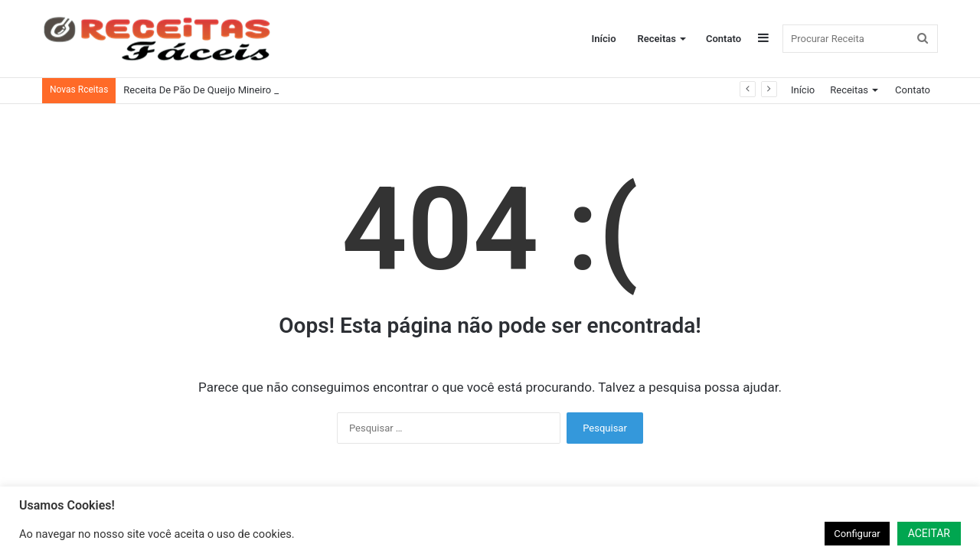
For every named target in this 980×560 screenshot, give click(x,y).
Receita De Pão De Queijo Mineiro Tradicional (223, 90)
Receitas (657, 39)
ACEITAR (929, 533)
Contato (724, 39)
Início (604, 39)
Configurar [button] (857, 534)
